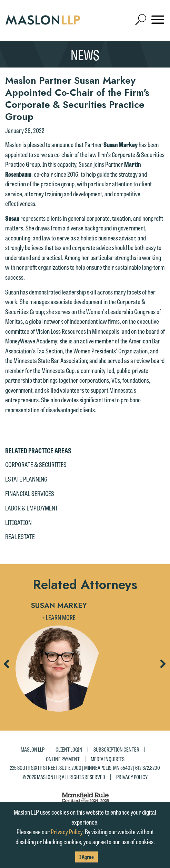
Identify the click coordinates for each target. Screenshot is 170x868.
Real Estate (20, 536)
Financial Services (30, 493)
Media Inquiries (108, 759)
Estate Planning (26, 479)
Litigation (18, 522)
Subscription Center (116, 749)
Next (163, 666)
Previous (6, 666)
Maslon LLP (33, 749)
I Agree (87, 857)
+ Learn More (59, 617)
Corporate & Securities (36, 464)
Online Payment (63, 759)
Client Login (69, 749)
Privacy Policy (132, 777)
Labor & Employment (32, 508)
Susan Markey (59, 606)
